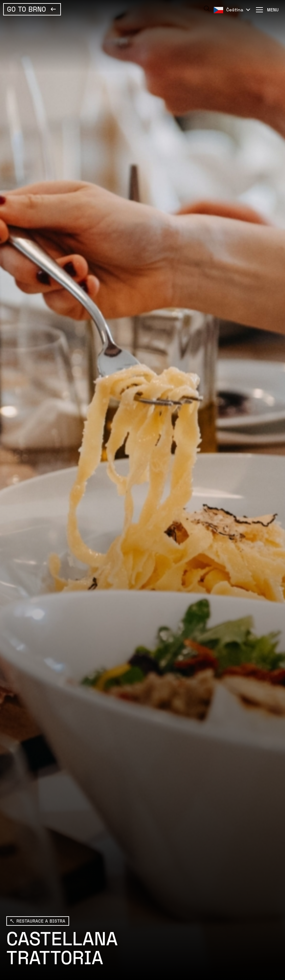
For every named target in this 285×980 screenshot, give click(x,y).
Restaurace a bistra (41, 921)
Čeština (235, 10)
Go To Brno (27, 9)
